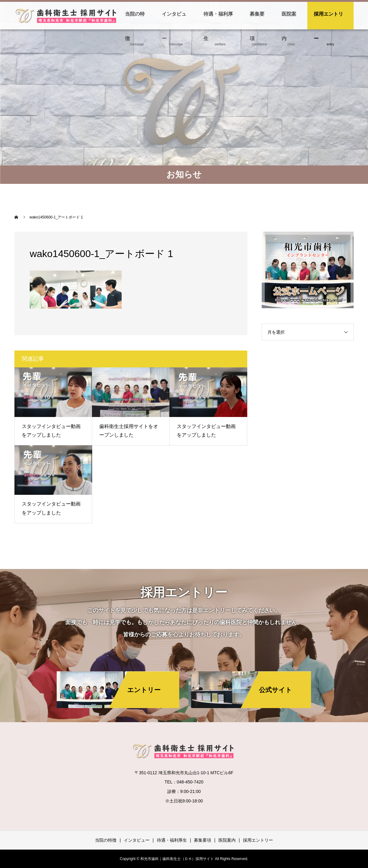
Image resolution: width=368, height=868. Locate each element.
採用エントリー (328, 20)
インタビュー (174, 20)
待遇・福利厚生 (218, 20)
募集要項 (257, 20)
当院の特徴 (135, 20)
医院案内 (289, 20)
